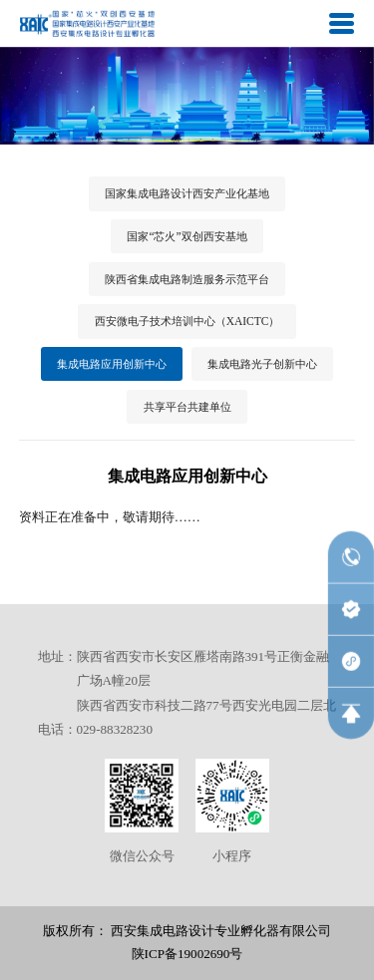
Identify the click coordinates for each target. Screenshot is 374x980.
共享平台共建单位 (187, 407)
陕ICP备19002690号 (187, 954)
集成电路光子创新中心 (262, 364)
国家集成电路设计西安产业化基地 (187, 193)
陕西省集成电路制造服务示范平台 (187, 279)
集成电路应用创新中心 (112, 364)
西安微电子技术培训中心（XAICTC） (187, 321)
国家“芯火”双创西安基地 (187, 236)
